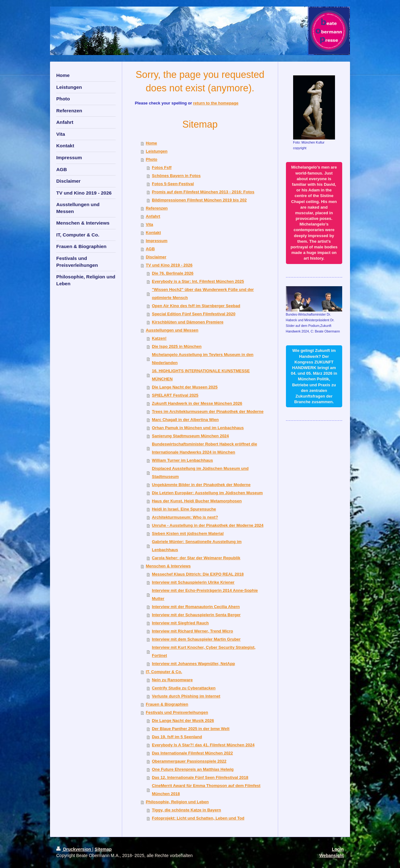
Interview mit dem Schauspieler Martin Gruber (196, 639)
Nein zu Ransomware (172, 680)
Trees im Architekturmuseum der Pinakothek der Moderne (208, 411)
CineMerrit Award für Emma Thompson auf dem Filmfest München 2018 (206, 790)
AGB (150, 249)
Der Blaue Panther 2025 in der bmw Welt (191, 729)
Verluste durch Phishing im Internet (186, 696)
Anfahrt (153, 216)
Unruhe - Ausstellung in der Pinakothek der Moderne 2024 (208, 525)
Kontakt (153, 233)
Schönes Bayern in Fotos (176, 176)
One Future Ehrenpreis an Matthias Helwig (193, 769)
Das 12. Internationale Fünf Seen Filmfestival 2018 (200, 777)
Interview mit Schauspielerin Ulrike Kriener (193, 582)
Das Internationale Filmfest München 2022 (192, 753)
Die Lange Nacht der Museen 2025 (185, 387)
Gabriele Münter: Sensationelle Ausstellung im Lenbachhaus (197, 546)
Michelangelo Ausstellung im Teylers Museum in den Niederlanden (203, 359)
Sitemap (103, 849)
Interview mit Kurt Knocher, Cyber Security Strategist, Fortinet (204, 651)
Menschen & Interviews (168, 566)
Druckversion (74, 849)
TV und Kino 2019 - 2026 (169, 265)
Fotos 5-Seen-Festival (173, 184)
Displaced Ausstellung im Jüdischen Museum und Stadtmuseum (200, 472)
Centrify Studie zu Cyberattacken (184, 688)
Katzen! (159, 338)
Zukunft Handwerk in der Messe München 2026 (197, 403)
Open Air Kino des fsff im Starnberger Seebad (196, 306)
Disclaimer (156, 257)
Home (151, 143)
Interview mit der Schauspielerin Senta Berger (196, 615)
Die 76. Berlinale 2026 (173, 273)
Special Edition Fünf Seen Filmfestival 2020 (194, 314)
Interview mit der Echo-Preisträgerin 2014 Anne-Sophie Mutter (205, 594)
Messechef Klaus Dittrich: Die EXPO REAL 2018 (198, 574)
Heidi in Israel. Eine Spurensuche (184, 509)
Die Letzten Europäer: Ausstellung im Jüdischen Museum (207, 493)
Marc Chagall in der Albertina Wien (185, 420)
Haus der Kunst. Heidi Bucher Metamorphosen (197, 501)
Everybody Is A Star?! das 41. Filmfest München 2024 (203, 745)
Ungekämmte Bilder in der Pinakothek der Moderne (201, 485)
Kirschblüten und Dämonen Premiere (188, 322)
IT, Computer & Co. (164, 672)
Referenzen (157, 208)
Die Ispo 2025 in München (177, 346)
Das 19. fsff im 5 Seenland (177, 737)
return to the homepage (216, 103)
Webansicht (332, 855)
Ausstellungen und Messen (172, 330)
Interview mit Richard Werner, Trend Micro (192, 631)
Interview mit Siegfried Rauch (180, 623)
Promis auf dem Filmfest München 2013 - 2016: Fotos (203, 192)
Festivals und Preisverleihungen (177, 712)
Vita (149, 224)
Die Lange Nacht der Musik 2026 (183, 721)
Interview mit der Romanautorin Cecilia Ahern (196, 607)
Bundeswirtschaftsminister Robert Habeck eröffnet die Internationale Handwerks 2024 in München (205, 448)
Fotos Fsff (162, 168)
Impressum (156, 241)
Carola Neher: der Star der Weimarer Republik (196, 558)
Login (338, 849)
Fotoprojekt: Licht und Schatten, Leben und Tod (198, 818)
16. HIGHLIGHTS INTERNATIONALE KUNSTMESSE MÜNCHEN (201, 375)
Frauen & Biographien (167, 704)
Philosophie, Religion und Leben (177, 802)
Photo (151, 159)
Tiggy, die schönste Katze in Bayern (186, 810)
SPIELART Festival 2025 (175, 395)
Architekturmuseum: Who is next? (185, 517)
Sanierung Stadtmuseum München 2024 (190, 436)
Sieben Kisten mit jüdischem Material (188, 533)
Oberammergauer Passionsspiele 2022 (189, 761)
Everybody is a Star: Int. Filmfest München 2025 (198, 281)
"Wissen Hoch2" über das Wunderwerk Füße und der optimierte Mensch (203, 294)
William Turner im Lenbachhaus (182, 460)
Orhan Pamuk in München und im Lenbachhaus (198, 428)
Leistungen (156, 151)
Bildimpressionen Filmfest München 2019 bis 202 (199, 200)
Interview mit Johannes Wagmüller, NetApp (193, 664)
